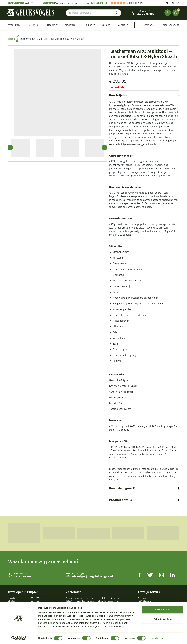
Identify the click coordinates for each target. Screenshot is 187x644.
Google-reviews (135, 3)
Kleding (88, 25)
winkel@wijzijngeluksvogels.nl (92, 577)
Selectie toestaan (163, 619)
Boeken (51, 25)
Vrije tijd (33, 25)
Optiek (105, 25)
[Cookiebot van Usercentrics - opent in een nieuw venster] (19, 638)
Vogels (121, 25)
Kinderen (70, 25)
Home (13, 39)
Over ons (149, 25)
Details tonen (158, 638)
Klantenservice (171, 25)
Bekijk (88, 3)
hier (75, 3)
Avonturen (14, 25)
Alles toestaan (163, 609)
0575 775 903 (146, 14)
